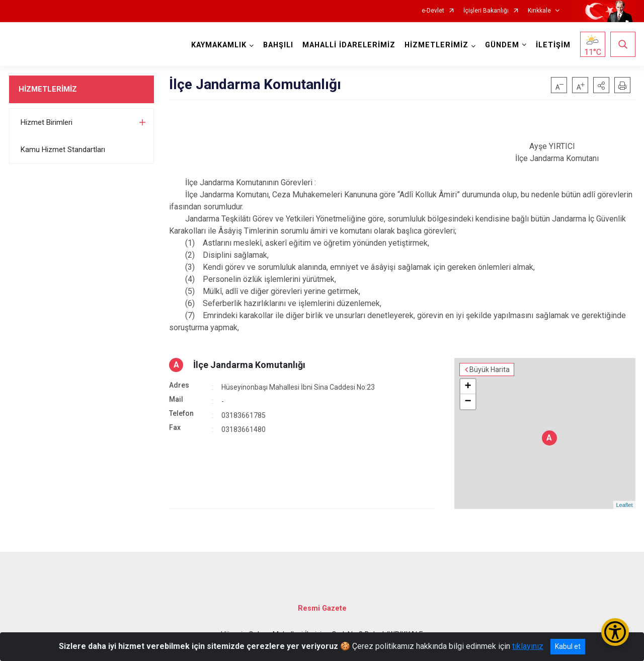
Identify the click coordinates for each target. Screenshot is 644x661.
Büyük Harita (490, 370)
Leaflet (624, 505)
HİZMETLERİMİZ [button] (436, 45)
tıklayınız (528, 646)
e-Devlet (433, 11)
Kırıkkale (539, 11)
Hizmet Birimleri (47, 122)
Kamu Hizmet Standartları (63, 150)
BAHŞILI (278, 45)
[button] (601, 85)
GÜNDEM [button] (502, 45)
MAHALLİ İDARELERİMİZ (349, 45)
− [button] (468, 402)
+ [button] (468, 387)
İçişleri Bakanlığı (486, 11)
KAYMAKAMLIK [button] (219, 45)
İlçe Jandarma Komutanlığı (249, 365)
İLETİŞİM (553, 45)
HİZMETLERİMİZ (48, 89)
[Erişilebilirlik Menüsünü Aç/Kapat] (615, 632)
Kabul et (568, 646)
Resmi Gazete (322, 608)
